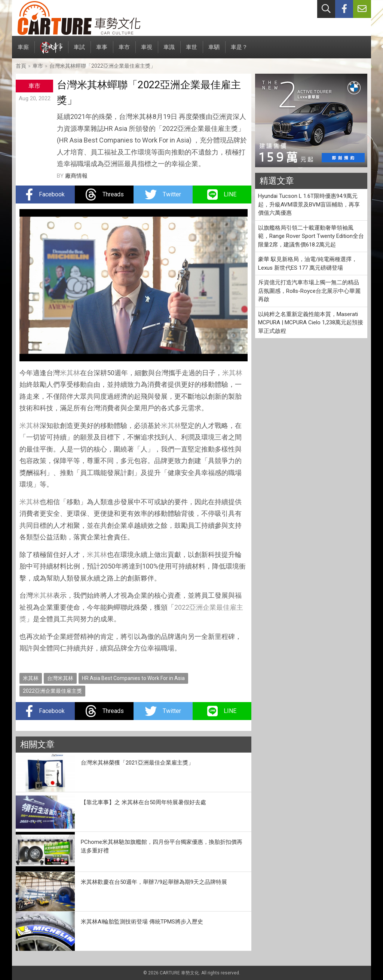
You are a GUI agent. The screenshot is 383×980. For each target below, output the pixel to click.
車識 (169, 51)
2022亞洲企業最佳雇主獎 (52, 691)
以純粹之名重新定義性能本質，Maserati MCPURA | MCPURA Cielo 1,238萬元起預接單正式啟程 (311, 323)
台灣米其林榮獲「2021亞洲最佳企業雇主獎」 (137, 763)
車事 (102, 51)
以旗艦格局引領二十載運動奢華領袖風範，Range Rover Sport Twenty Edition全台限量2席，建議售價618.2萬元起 (311, 236)
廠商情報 (76, 176)
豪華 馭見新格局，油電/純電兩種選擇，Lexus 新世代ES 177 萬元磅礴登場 (308, 264)
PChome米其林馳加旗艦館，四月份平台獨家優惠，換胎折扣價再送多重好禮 (162, 846)
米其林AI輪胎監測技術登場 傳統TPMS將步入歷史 (142, 922)
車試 (79, 51)
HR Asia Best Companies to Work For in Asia (133, 678)
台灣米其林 (60, 678)
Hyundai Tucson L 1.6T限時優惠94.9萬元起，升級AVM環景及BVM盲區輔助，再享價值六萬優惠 (309, 204)
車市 (124, 51)
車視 (147, 51)
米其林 (70, 373)
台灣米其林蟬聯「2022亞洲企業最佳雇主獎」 (102, 66)
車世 (191, 51)
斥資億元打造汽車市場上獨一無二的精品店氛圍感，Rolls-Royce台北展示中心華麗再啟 (309, 291)
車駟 (214, 51)
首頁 (21, 66)
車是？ (239, 51)
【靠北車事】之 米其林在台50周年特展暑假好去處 (143, 802)
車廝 (23, 51)
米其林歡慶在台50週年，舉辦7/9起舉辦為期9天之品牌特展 (154, 882)
